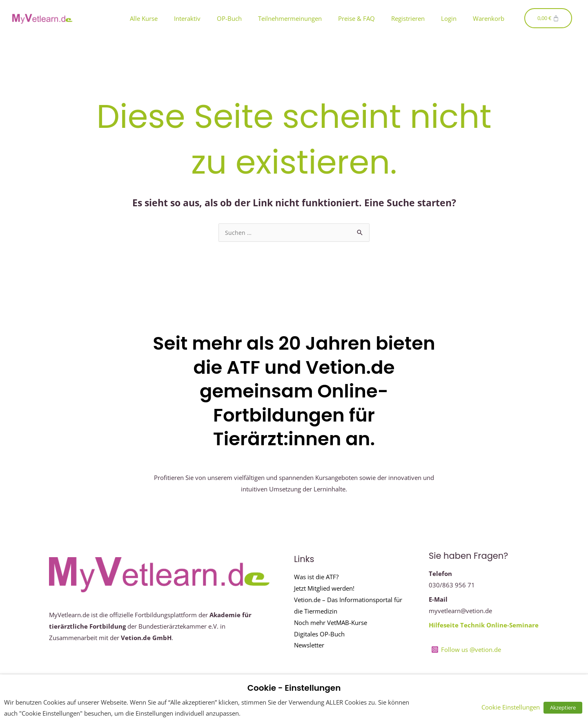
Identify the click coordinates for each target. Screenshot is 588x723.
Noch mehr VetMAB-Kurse (331, 623)
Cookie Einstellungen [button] (514, 707)
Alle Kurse (144, 18)
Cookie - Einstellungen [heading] (294, 688)
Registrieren (408, 18)
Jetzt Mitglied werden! (324, 589)
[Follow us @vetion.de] (466, 650)
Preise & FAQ (356, 18)
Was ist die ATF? (316, 577)
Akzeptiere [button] (565, 707)
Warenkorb (489, 18)
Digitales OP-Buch (319, 634)
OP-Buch (229, 18)
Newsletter (309, 645)
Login (449, 18)
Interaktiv (187, 18)
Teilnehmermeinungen (290, 18)
